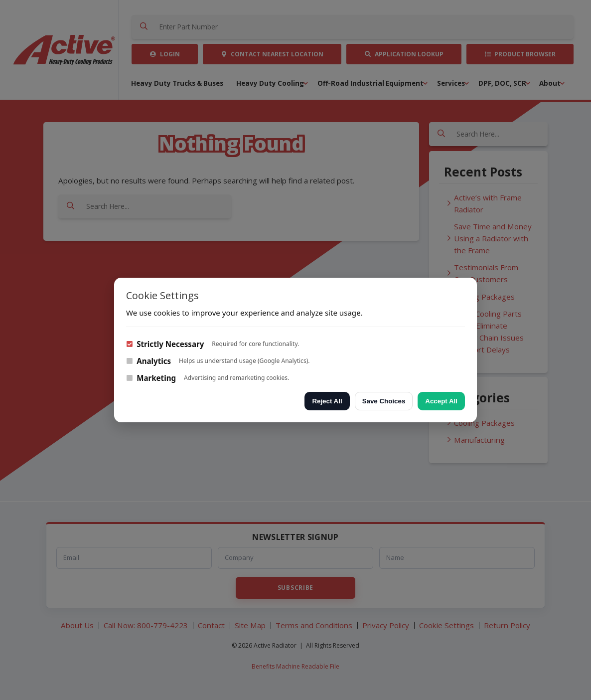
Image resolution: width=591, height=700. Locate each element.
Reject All (327, 401)
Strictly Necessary (165, 344)
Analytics (148, 361)
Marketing (151, 378)
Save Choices (384, 401)
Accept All (441, 401)
